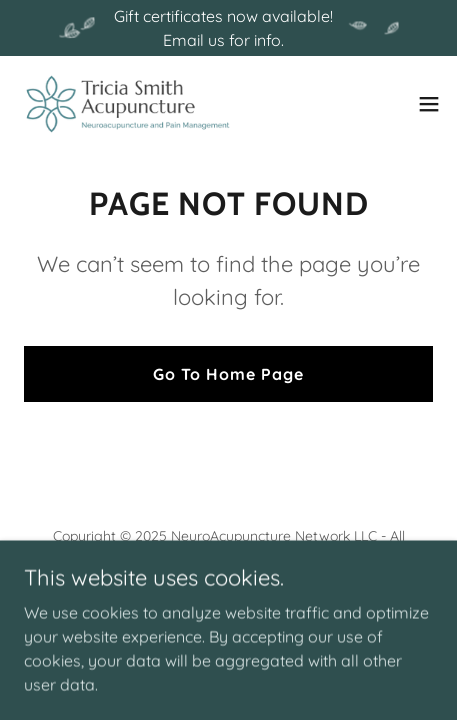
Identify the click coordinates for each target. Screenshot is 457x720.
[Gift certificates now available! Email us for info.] (228, 28)
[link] (128, 104)
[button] (429, 104)
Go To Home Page (228, 374)
